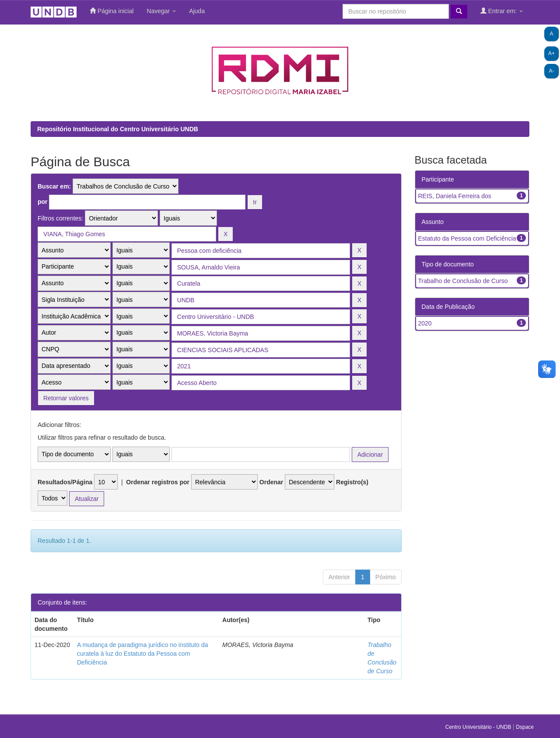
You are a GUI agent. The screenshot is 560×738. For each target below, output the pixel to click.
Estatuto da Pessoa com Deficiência (467, 238)
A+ (551, 53)
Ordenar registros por (158, 482)
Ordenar (271, 482)
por (43, 202)
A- (552, 71)
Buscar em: (54, 186)
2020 (425, 323)
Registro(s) (352, 482)
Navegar (161, 11)
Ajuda (197, 11)
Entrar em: (502, 11)
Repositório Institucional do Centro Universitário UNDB (118, 129)
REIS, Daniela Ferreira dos (455, 196)
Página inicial (112, 11)
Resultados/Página (65, 482)
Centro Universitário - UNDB (479, 727)
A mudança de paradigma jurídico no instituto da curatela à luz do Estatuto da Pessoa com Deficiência (143, 654)
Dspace (525, 727)
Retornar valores (66, 398)
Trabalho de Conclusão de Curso (463, 281)
